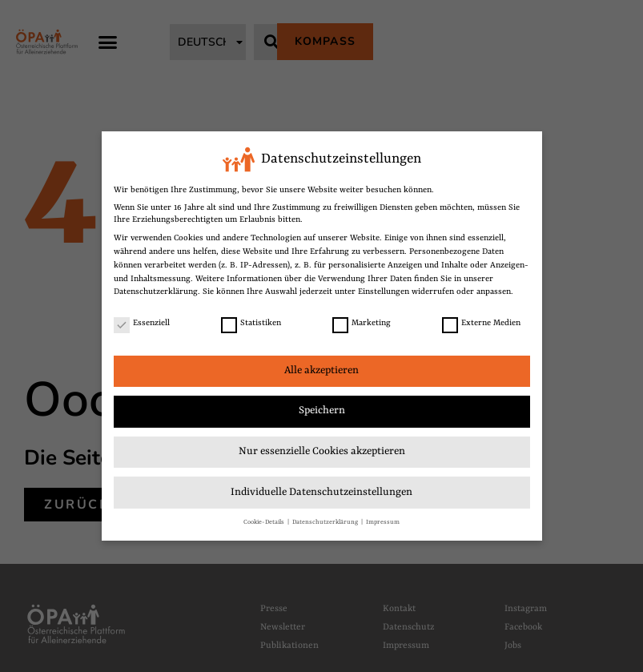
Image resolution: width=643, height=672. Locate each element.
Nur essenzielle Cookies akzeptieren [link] (322, 451)
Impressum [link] (383, 522)
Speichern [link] (322, 410)
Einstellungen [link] (384, 292)
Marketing (362, 323)
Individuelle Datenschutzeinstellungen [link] (321, 492)
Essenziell (142, 323)
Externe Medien (481, 323)
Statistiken (251, 323)
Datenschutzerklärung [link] (156, 292)
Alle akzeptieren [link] (321, 370)
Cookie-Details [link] (265, 522)
